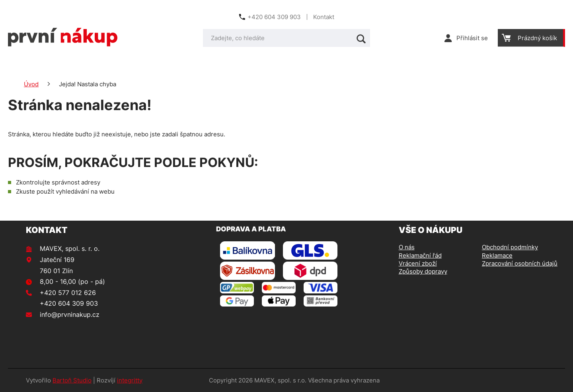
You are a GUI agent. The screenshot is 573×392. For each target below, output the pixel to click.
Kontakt (324, 17)
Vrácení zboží (418, 263)
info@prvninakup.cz (70, 314)
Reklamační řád (420, 255)
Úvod (31, 84)
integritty (130, 380)
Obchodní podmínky (510, 247)
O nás (407, 247)
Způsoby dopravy (423, 271)
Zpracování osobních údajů (520, 263)
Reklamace (497, 255)
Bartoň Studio (72, 380)
